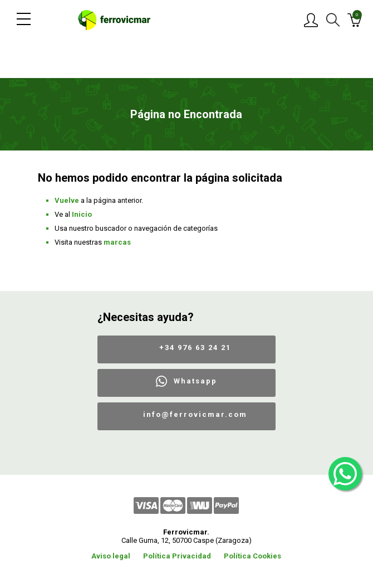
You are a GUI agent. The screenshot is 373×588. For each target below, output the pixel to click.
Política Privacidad (177, 556)
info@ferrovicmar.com (195, 414)
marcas (117, 242)
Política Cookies (252, 556)
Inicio (82, 214)
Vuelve (67, 200)
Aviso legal (111, 556)
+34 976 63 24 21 (195, 348)
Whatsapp (195, 381)
